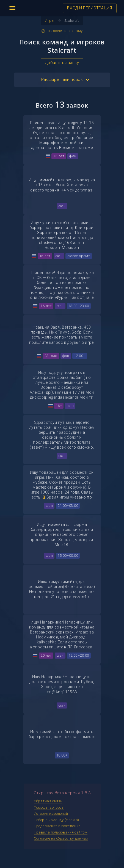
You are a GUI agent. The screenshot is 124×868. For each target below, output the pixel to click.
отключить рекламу (62, 31)
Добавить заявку (62, 63)
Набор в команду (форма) (57, 820)
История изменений (51, 814)
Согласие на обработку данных (61, 838)
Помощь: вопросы (49, 807)
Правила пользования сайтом (61, 832)
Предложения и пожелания (57, 826)
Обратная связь (48, 801)
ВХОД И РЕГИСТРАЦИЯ (90, 8)
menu (12, 8)
